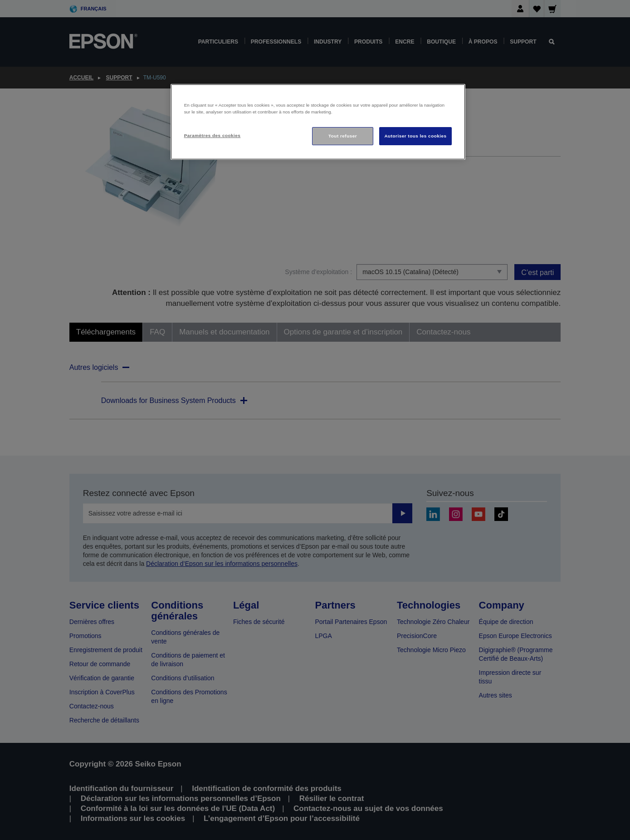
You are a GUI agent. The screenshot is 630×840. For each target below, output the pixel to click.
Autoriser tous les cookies (415, 136)
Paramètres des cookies (212, 135)
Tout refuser (343, 136)
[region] (318, 122)
